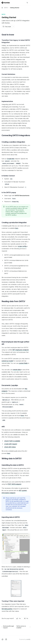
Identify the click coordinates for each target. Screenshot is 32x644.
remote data (17, 370)
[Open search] (24, 3)
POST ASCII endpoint (14, 484)
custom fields (23, 363)
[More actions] (30, 3)
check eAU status (10, 447)
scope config (22, 246)
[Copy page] (7, 27)
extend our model (7, 361)
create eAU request (11, 444)
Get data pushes (7, 609)
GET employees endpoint (21, 350)
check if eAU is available (12, 441)
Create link (11, 159)
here (17, 228)
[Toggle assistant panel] (27, 3)
